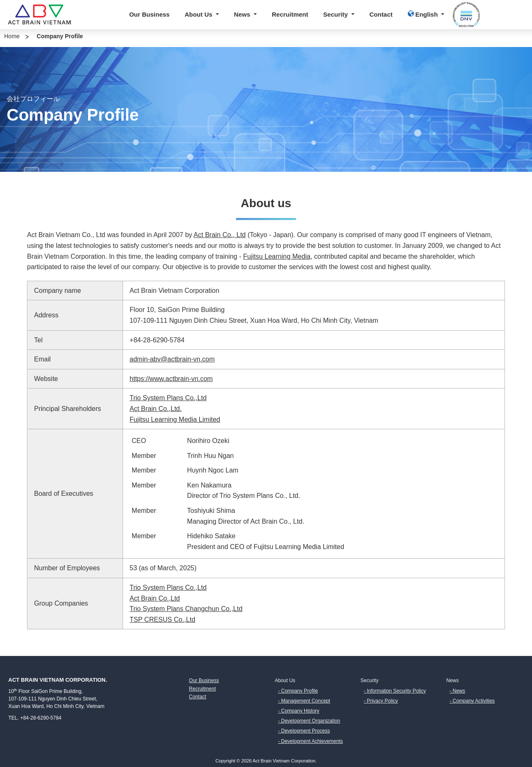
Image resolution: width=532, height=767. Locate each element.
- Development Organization (309, 721)
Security (336, 14)
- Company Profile (298, 691)
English (424, 14)
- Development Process (304, 731)
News (243, 14)
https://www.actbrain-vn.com (171, 379)
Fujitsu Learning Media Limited (175, 419)
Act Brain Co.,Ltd (155, 598)
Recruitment (290, 14)
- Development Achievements (310, 741)
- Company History (299, 711)
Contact (381, 14)
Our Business (150, 14)
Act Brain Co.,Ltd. (156, 409)
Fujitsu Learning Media (277, 256)
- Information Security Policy (395, 691)
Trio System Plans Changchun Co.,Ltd (186, 609)
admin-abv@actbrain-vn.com (172, 359)
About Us (199, 14)
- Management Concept (304, 701)
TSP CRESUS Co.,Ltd (163, 620)
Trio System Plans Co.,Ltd (168, 398)
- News (457, 691)
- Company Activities (472, 701)
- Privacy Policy (381, 701)
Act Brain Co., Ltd (220, 235)
